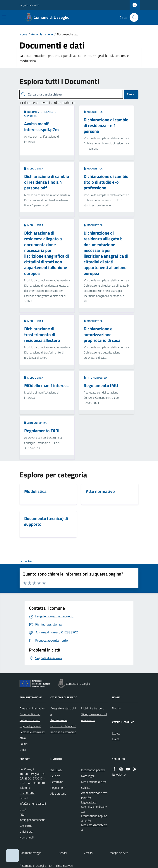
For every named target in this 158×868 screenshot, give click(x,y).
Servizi (63, 853)
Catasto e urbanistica (63, 726)
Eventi (116, 739)
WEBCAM (56, 770)
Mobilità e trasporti (93, 708)
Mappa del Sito (119, 853)
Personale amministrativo (32, 735)
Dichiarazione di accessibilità (94, 785)
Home (23, 34)
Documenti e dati (30, 714)
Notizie (116, 708)
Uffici (23, 750)
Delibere (55, 776)
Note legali (88, 776)
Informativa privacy (93, 770)
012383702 (27, 793)
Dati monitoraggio (30, 853)
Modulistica (93, 112)
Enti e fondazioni (30, 720)
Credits (88, 853)
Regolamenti (58, 788)
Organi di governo (30, 726)
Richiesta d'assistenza (94, 827)
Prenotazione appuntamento (94, 818)
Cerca (130, 94)
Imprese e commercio (63, 732)
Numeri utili (27, 837)
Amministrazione (42, 34)
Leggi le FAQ (89, 802)
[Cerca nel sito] (133, 17)
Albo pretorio (58, 793)
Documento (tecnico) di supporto (41, 114)
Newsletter (119, 775)
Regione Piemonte (29, 5)
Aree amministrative (32, 708)
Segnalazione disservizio (94, 809)
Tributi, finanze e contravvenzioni (94, 717)
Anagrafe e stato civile (63, 711)
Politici (24, 744)
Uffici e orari (27, 831)
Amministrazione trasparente (94, 795)
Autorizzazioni (59, 720)
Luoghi (116, 733)
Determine (57, 782)
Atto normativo (95, 378)
